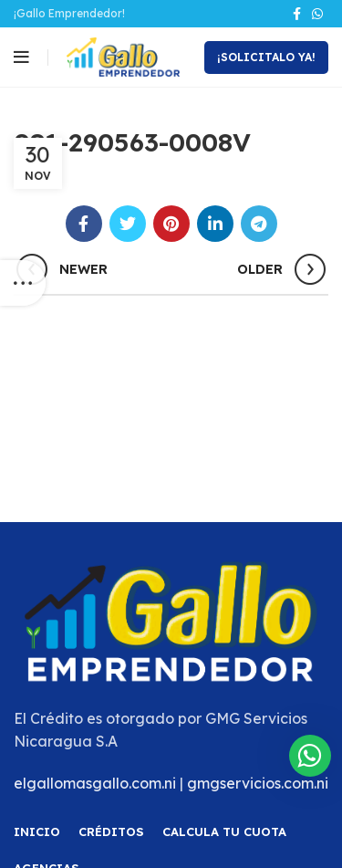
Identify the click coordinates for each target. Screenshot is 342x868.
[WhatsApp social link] (317, 14)
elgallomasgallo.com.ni (95, 783)
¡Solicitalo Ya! (266, 57)
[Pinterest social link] (171, 224)
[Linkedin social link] (215, 224)
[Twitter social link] (128, 224)
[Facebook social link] (297, 14)
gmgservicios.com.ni (258, 783)
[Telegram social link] (259, 224)
